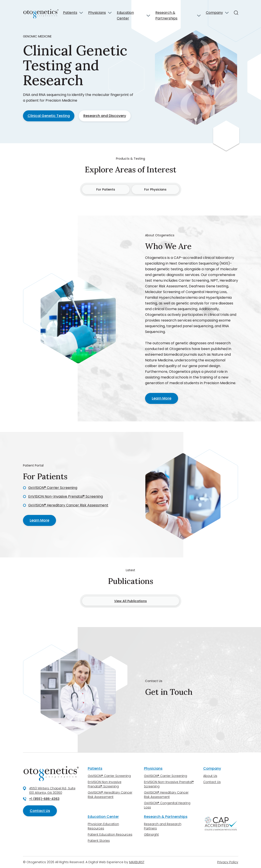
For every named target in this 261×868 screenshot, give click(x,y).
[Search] (236, 13)
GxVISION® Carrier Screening (53, 488)
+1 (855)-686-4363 (44, 799)
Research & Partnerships (166, 15)
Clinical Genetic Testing (49, 116)
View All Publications (130, 601)
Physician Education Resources (103, 826)
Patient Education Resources (110, 834)
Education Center (125, 15)
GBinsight (151, 834)
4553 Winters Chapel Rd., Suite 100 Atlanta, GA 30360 (52, 790)
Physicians (97, 13)
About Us (210, 776)
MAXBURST (137, 862)
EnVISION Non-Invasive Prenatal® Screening (66, 496)
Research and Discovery (105, 116)
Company (214, 13)
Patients (70, 13)
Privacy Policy (228, 862)
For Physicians (155, 189)
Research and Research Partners (163, 826)
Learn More (162, 398)
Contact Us (40, 811)
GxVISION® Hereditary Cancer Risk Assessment (68, 505)
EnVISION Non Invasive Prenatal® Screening (105, 784)
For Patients (106, 189)
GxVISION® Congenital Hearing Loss (167, 805)
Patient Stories (99, 841)
